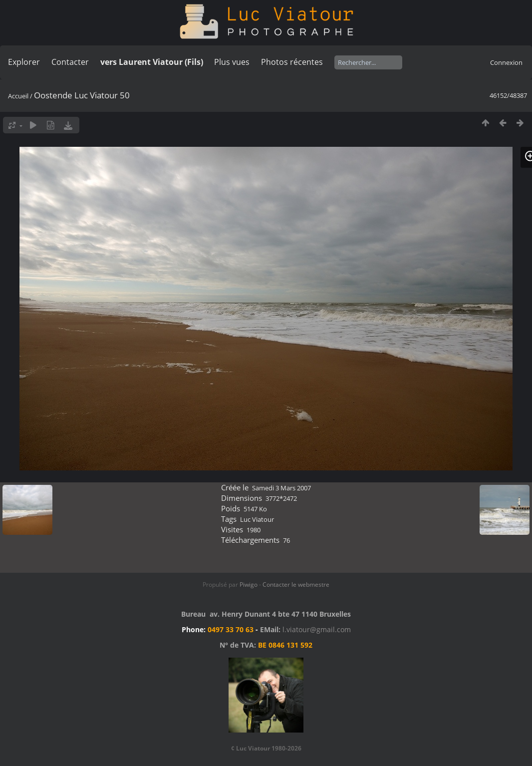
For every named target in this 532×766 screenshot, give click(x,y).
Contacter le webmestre (296, 584)
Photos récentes (292, 62)
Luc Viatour (257, 519)
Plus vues (232, 62)
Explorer (24, 62)
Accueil (18, 96)
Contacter (70, 62)
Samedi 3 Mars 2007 (281, 488)
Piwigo (249, 584)
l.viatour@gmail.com (317, 629)
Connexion (506, 62)
